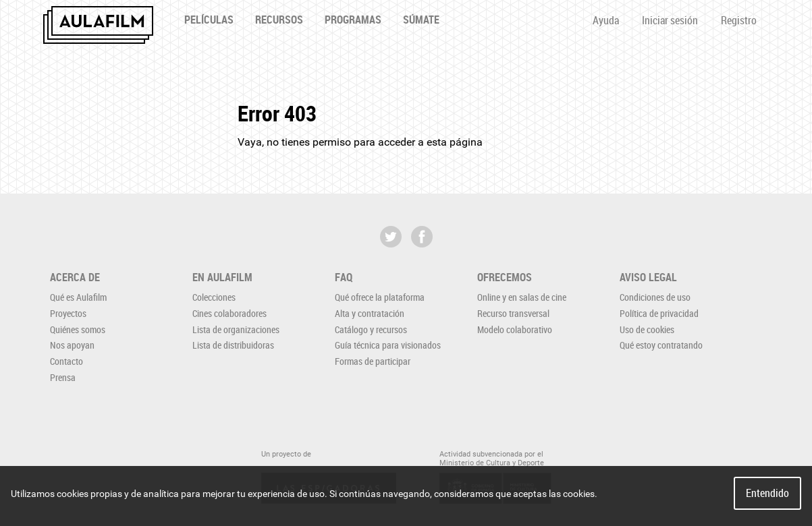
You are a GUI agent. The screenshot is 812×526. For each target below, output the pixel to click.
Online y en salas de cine (522, 297)
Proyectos (68, 313)
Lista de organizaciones (236, 329)
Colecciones (214, 297)
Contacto (66, 361)
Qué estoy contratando (661, 345)
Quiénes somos (78, 329)
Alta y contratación (370, 313)
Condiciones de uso (655, 297)
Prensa (63, 377)
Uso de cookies (647, 329)
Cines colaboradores (229, 313)
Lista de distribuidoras (233, 345)
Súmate (421, 20)
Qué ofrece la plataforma (380, 297)
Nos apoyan (72, 345)
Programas (353, 20)
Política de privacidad (659, 313)
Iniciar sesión (670, 20)
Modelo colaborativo (515, 329)
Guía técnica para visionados (388, 345)
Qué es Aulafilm (78, 297)
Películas (209, 20)
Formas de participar (373, 361)
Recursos (279, 20)
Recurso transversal (513, 313)
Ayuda (606, 20)
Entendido (767, 493)
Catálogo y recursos (371, 329)
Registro (739, 20)
